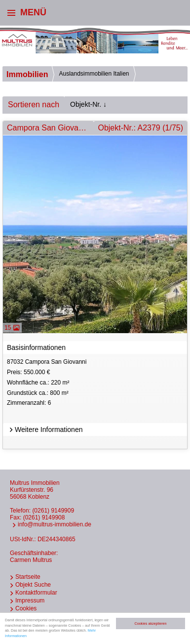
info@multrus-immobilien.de (55, 524)
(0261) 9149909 (53, 511)
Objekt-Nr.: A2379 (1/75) (140, 128)
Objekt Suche (33, 585)
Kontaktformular (36, 593)
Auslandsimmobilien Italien (94, 74)
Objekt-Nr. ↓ (88, 104)
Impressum (30, 601)
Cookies (26, 608)
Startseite (28, 577)
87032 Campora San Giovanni (96, 383)
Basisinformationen (36, 347)
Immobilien (27, 74)
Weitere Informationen (45, 429)
